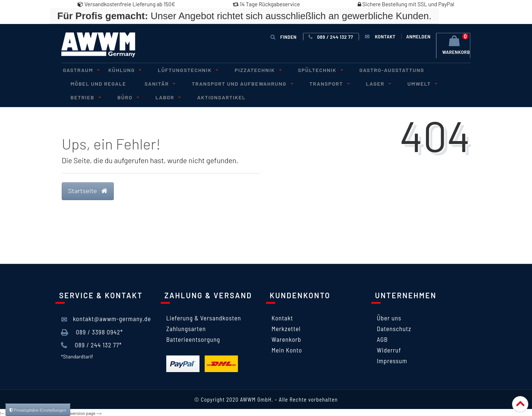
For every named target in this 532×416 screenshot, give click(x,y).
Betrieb (446, 83)
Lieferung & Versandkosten (204, 317)
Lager (362, 83)
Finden (284, 36)
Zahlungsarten (186, 327)
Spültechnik (305, 70)
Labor (115, 96)
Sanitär (154, 83)
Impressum (392, 360)
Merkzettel (286, 327)
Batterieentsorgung (193, 338)
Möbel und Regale (97, 83)
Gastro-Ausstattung (374, 70)
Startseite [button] (88, 189)
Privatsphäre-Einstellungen (38, 410)
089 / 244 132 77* (91, 344)
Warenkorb (286, 338)
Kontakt (282, 317)
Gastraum (79, 70)
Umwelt (403, 83)
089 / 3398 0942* (92, 331)
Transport (317, 83)
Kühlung (119, 70)
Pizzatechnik (246, 70)
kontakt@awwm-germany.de (106, 318)
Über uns (389, 317)
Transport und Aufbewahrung (233, 83)
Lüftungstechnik (179, 70)
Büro (79, 96)
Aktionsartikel (166, 96)
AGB (382, 338)
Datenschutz (394, 327)
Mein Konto (287, 349)
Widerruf (389, 349)
